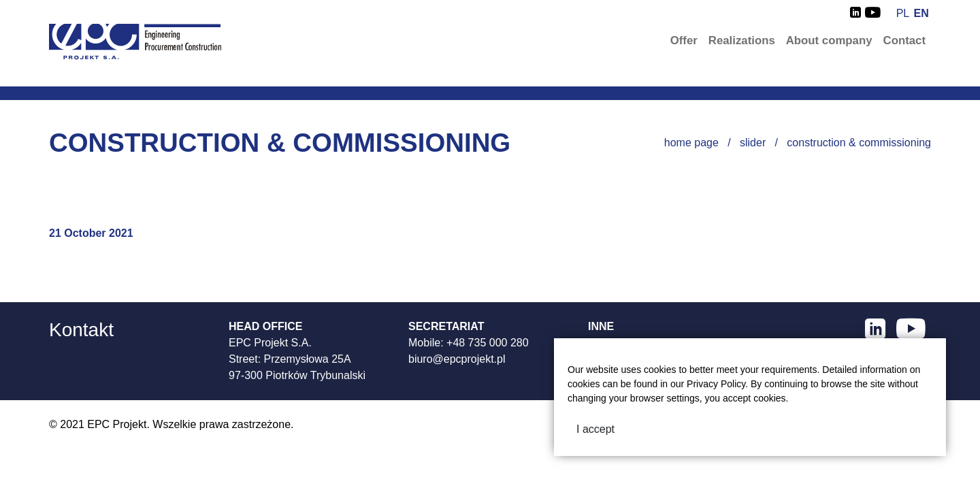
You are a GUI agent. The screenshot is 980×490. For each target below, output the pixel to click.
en (921, 13)
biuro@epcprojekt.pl (457, 359)
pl (903, 13)
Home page (691, 143)
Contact (904, 40)
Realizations (742, 40)
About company (829, 40)
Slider (753, 143)
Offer (684, 40)
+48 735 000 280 (488, 343)
